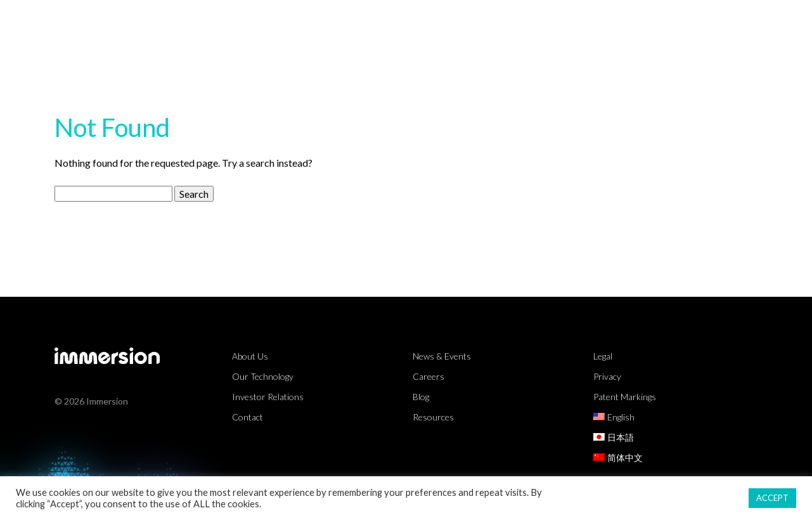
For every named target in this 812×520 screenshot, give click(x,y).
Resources (577, 22)
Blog (421, 397)
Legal (603, 356)
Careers (429, 376)
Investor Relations (268, 397)
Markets (398, 22)
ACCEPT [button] (772, 498)
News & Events (442, 356)
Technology (485, 22)
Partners (658, 22)
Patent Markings (625, 397)
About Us (737, 22)
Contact (248, 417)
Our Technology (263, 376)
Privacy (607, 376)
